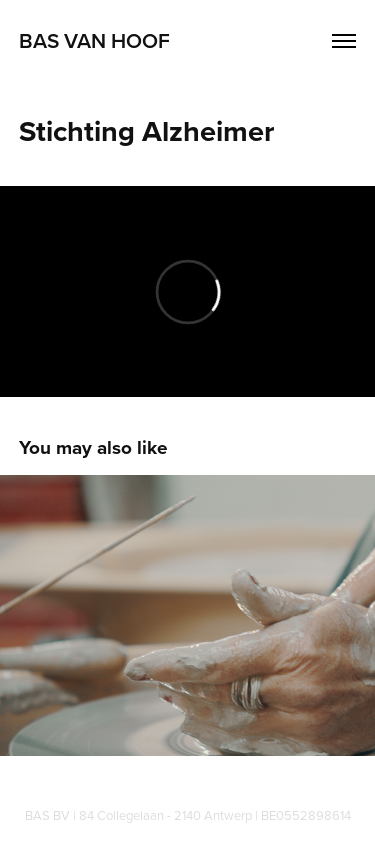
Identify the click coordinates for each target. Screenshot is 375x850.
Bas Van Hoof (94, 40)
